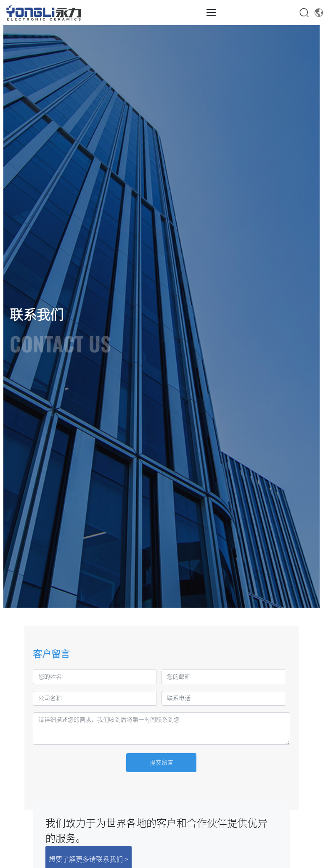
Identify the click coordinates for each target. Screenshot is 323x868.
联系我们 (37, 315)
